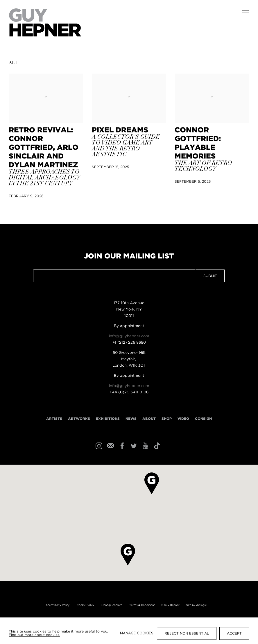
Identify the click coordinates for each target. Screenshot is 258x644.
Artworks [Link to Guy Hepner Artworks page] (79, 419)
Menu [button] (245, 13)
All (14, 63)
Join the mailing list (110, 445)
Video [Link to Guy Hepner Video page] (183, 419)
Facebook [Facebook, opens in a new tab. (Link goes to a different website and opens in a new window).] (121, 445)
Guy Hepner (45, 22)
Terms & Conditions (142, 605)
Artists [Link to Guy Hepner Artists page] (54, 419)
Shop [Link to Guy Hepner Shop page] (167, 419)
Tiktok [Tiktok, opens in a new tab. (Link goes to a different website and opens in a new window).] (156, 445)
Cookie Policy (85, 605)
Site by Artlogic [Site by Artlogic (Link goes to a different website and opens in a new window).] (196, 605)
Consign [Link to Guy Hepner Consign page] (203, 419)
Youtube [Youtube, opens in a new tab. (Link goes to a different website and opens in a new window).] (145, 445)
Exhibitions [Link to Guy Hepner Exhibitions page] (108, 419)
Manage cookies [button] (112, 605)
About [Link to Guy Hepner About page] (149, 419)
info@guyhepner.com (129, 336)
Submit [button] (210, 276)
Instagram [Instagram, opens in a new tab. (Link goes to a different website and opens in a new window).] (98, 445)
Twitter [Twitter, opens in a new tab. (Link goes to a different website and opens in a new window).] (133, 445)
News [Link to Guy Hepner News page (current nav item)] (131, 419)
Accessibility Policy (58, 605)
